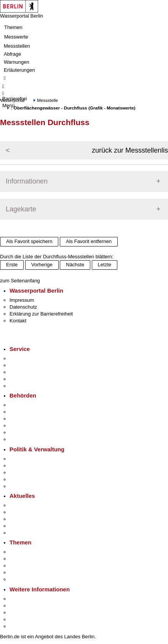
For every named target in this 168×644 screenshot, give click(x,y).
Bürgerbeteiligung (29, 473)
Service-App (23, 358)
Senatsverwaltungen (32, 412)
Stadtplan (20, 626)
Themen (13, 27)
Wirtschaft (21, 613)
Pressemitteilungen (31, 505)
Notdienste (21, 379)
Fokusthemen (25, 552)
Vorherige (42, 265)
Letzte (105, 265)
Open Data (22, 479)
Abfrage (13, 54)
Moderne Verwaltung (32, 566)
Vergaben (20, 486)
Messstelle (47, 100)
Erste (12, 265)
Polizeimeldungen (29, 512)
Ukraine (18, 526)
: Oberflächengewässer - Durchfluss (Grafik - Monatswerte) (73, 108)
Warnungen (17, 62)
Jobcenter (20, 432)
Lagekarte (21, 209)
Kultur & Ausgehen (30, 599)
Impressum (22, 300)
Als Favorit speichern (29, 241)
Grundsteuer (23, 579)
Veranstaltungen (27, 519)
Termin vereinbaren (31, 365)
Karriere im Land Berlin (35, 466)
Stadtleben (21, 619)
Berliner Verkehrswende (36, 559)
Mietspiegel (22, 572)
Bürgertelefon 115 (29, 372)
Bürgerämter (23, 426)
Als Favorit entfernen (89, 241)
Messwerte (16, 37)
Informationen (27, 181)
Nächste (75, 265)
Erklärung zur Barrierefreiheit (41, 314)
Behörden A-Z (25, 405)
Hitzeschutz (22, 533)
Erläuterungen (19, 70)
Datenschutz (23, 307)
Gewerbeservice (27, 386)
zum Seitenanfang (20, 281)
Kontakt (18, 321)
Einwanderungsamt (31, 439)
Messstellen (17, 46)
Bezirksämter (24, 419)
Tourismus (21, 606)
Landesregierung (28, 459)
